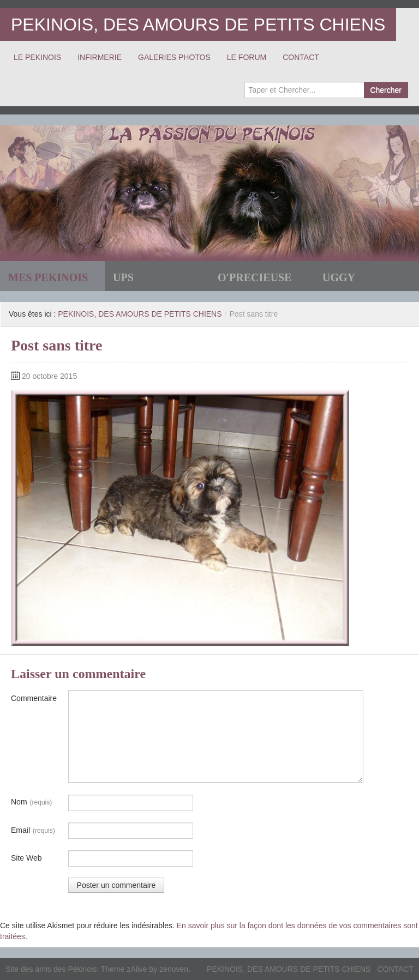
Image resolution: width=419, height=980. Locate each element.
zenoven (174, 969)
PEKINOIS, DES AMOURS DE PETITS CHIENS (198, 25)
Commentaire (34, 698)
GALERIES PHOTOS (174, 57)
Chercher (386, 90)
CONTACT (301, 57)
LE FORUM (247, 57)
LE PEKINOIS (37, 57)
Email (33, 831)
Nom (31, 802)
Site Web (26, 858)
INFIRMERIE (100, 57)
